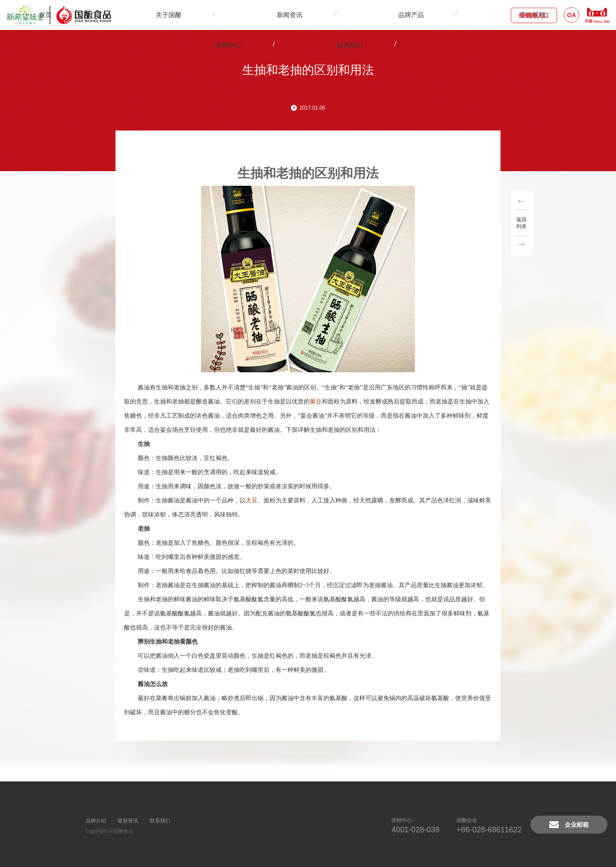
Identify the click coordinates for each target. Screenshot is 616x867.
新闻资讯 (247, 15)
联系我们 (418, 15)
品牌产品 (290, 15)
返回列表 (522, 222)
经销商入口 (534, 15)
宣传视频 (332, 15)
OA (572, 15)
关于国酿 (204, 15)
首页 (160, 15)
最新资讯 (128, 821)
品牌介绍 (96, 821)
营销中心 (375, 15)
